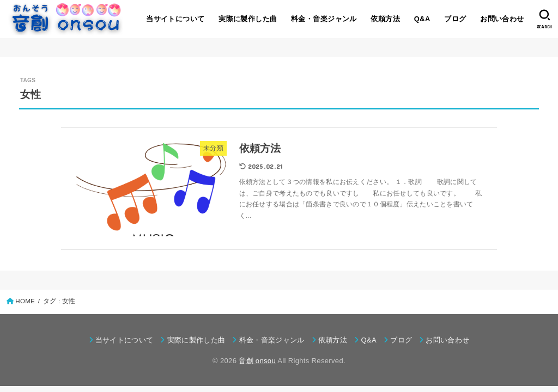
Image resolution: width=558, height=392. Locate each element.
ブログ (455, 19)
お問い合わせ (502, 19)
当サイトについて (175, 19)
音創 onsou (257, 361)
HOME (25, 301)
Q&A (422, 19)
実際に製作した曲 (248, 19)
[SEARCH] (545, 19)
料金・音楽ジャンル (324, 19)
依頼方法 (385, 19)
